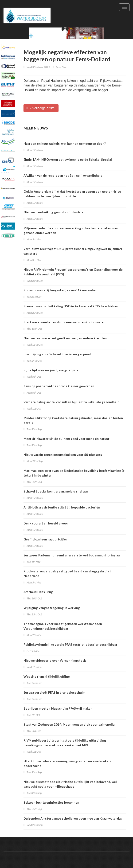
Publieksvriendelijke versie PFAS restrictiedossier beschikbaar (70, 645)
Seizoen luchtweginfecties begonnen (51, 802)
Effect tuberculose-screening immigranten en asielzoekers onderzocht (68, 763)
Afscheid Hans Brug (38, 592)
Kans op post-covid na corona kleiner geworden (59, 386)
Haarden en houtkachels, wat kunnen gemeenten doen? (65, 144)
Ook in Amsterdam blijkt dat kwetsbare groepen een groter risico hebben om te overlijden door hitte (72, 194)
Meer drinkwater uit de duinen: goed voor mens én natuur (66, 439)
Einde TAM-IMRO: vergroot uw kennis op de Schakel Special (68, 160)
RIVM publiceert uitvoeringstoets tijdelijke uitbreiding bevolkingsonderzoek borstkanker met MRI (65, 743)
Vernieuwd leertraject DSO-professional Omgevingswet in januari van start (73, 251)
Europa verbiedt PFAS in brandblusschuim (54, 692)
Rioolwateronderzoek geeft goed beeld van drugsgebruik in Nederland (68, 574)
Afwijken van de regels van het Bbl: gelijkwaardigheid (63, 176)
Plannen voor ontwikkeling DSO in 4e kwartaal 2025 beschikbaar (71, 306)
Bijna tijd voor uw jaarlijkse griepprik (51, 370)
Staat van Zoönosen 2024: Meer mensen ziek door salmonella (69, 724)
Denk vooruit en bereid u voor (46, 523)
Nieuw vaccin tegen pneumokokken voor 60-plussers (63, 455)
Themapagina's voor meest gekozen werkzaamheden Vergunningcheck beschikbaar (63, 626)
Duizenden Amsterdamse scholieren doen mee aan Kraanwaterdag (73, 818)
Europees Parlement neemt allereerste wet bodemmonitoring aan (72, 555)
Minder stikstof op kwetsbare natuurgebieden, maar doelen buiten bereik (73, 420)
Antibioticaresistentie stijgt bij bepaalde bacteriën (62, 507)
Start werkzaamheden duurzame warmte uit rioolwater (64, 322)
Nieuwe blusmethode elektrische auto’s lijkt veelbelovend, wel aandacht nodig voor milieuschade (70, 784)
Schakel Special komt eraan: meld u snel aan (56, 491)
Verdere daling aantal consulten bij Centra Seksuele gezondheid (71, 402)
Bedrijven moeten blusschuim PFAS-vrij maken (58, 708)
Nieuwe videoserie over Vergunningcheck (55, 661)
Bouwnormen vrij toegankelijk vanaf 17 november (60, 290)
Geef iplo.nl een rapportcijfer (45, 539)
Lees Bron (62, 67)
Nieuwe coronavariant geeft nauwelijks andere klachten (65, 338)
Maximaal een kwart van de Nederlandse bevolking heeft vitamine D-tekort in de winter (74, 473)
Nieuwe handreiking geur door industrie (53, 212)
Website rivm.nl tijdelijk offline (47, 676)
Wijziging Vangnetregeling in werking (52, 608)
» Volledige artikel (41, 108)
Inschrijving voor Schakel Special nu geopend (57, 354)
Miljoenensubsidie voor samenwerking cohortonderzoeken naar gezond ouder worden (71, 231)
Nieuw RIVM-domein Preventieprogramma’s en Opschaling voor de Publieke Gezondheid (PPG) (73, 272)
